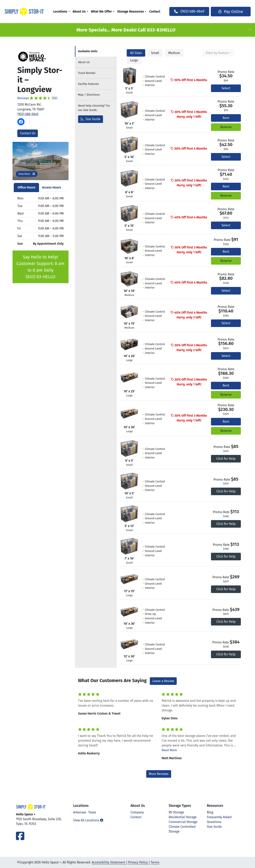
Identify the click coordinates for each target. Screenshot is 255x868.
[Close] (250, 30)
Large (134, 60)
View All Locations (88, 820)
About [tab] (84, 62)
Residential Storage (183, 817)
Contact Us (28, 133)
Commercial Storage (183, 822)
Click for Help (226, 459)
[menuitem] (62, 11)
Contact (156, 11)
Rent (226, 118)
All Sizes (136, 53)
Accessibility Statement (108, 862)
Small (155, 53)
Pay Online (223, 12)
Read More (169, 750)
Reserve (226, 127)
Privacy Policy (138, 862)
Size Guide (91, 119)
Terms (155, 862)
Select (226, 88)
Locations (61, 11)
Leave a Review (163, 681)
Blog (210, 812)
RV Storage (176, 812)
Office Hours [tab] (26, 187)
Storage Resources (131, 11)
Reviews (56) (37, 98)
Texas (92, 812)
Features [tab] (89, 84)
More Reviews (159, 774)
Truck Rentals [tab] (87, 73)
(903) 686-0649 (28, 114)
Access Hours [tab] (51, 187)
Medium (174, 53)
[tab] (96, 52)
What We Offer (102, 11)
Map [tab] (89, 95)
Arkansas (80, 812)
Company (137, 812)
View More (27, 174)
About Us (80, 11)
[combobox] (218, 53)
